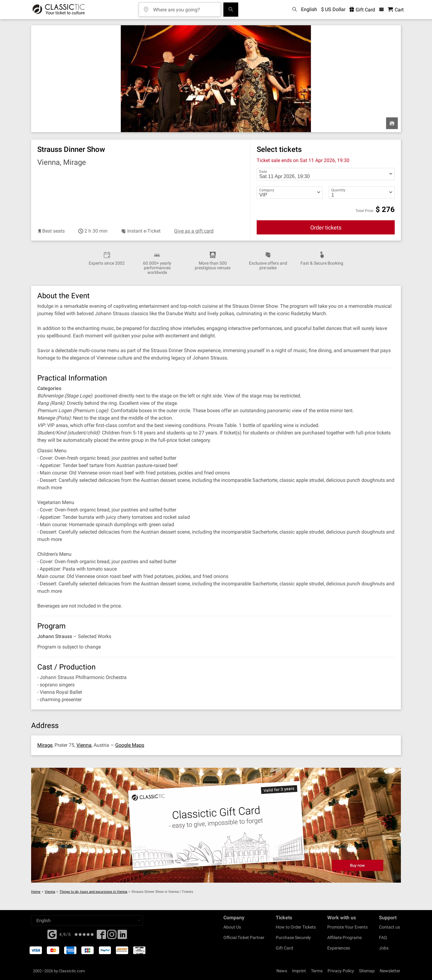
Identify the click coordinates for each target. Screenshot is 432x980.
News (282, 971)
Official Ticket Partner (244, 937)
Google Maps (130, 745)
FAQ (383, 937)
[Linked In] (122, 936)
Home (36, 892)
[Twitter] (112, 936)
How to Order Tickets (296, 927)
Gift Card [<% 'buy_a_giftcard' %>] (362, 10)
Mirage (45, 745)
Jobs (384, 948)
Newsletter (390, 971)
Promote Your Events (347, 927)
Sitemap (367, 971)
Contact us (389, 927)
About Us (232, 927)
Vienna (84, 745)
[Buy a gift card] (216, 825)
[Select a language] (87, 921)
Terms (317, 971)
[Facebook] (52, 934)
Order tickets (326, 228)
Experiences (339, 948)
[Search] (231, 10)
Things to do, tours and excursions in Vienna (93, 892)
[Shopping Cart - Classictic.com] (396, 10)
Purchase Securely (293, 937)
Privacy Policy (341, 971)
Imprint (299, 971)
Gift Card (284, 948)
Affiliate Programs (344, 937)
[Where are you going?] (184, 8)
